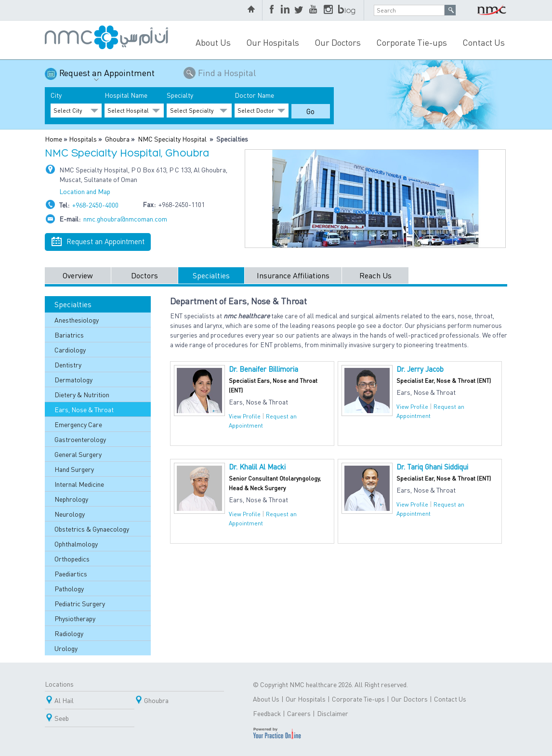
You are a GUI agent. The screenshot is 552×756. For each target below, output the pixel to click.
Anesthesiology (77, 320)
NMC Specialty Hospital (172, 139)
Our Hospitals (273, 42)
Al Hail (64, 700)
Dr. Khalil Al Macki (257, 467)
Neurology (70, 514)
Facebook (273, 10)
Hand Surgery (74, 469)
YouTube (314, 10)
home (252, 10)
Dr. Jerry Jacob (420, 369)
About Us (213, 42)
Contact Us (484, 42)
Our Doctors (338, 42)
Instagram (329, 10)
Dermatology (73, 379)
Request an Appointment (107, 76)
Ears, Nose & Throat (84, 409)
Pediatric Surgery (80, 603)
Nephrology (71, 499)
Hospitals (83, 139)
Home (53, 139)
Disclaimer (333, 713)
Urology (66, 648)
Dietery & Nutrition (82, 394)
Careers (299, 713)
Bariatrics (69, 335)
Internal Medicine (79, 484)
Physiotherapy (75, 618)
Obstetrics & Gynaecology (92, 529)
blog (347, 10)
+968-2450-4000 (95, 205)
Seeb (62, 718)
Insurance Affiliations (293, 275)
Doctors (145, 275)
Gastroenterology (80, 439)
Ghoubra (117, 139)
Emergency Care (78, 424)
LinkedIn (285, 10)
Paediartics (71, 574)
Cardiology (70, 350)
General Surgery (78, 454)
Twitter (300, 10)
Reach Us (375, 275)
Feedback (267, 713)
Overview (78, 275)
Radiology (69, 633)
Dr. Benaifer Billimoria (263, 369)
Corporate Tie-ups (412, 42)
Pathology (69, 588)
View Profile (245, 416)
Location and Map (85, 191)
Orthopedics (72, 559)
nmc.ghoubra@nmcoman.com (125, 219)
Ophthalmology (76, 544)
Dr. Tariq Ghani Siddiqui (432, 467)
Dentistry (68, 365)
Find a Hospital (227, 72)
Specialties (211, 275)
